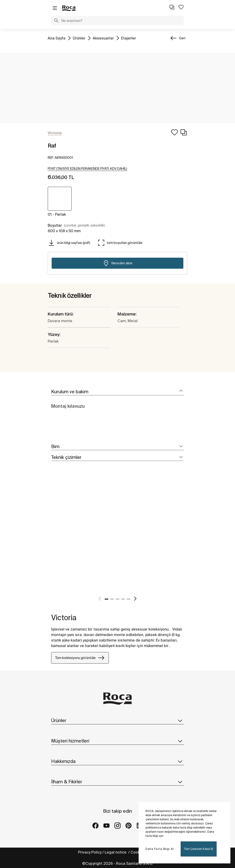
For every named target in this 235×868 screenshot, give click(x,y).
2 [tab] (112, 599)
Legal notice (116, 852)
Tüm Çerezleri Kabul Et (199, 849)
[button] (56, 21)
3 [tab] (117, 599)
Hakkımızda (117, 761)
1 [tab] (106, 599)
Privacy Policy (90, 852)
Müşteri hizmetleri (117, 741)
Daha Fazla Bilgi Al (160, 849)
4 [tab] (123, 599)
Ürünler (79, 38)
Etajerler (129, 38)
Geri (182, 38)
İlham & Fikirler (117, 782)
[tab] (117, 392)
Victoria (64, 617)
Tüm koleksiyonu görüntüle (80, 658)
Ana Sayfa (57, 38)
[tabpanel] (53, 536)
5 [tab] (129, 599)
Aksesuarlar (103, 38)
